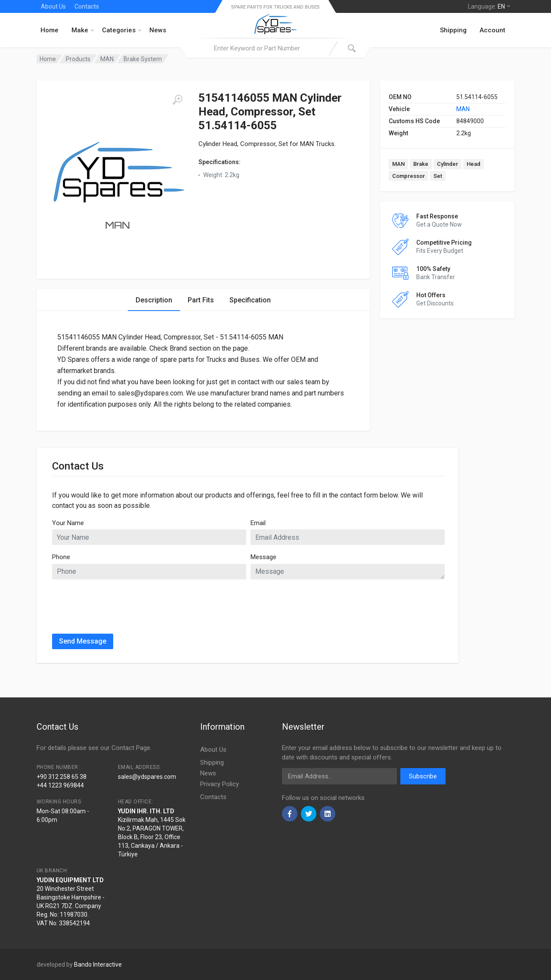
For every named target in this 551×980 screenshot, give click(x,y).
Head (474, 164)
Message (263, 557)
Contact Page (131, 748)
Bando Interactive (98, 964)
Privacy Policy (220, 784)
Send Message (83, 641)
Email (258, 523)
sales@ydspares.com (147, 777)
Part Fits (201, 300)
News (158, 30)
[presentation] (118, 603)
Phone (61, 557)
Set (438, 176)
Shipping (453, 30)
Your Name (68, 523)
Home (50, 30)
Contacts (87, 6)
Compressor (409, 176)
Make (83, 30)
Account (492, 30)
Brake (421, 164)
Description (154, 300)
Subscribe (423, 776)
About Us (53, 6)
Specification (250, 300)
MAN (463, 109)
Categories (122, 30)
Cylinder (447, 164)
